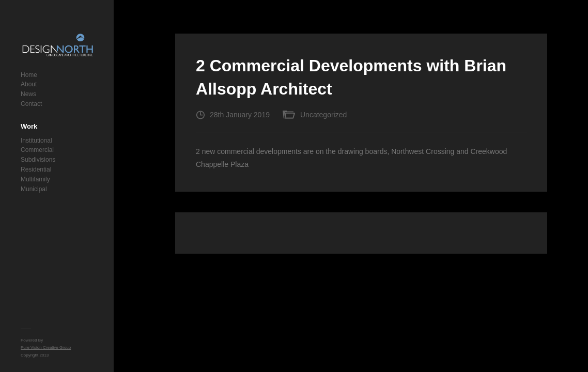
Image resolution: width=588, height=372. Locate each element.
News (28, 94)
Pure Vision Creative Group (46, 347)
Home (29, 75)
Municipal (34, 189)
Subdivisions (38, 160)
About (29, 84)
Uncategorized (323, 115)
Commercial (37, 150)
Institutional (36, 141)
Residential (36, 169)
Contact (31, 104)
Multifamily (35, 179)
